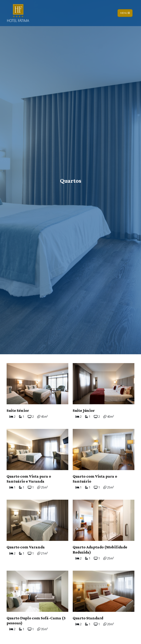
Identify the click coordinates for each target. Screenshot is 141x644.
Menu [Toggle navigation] (125, 13)
